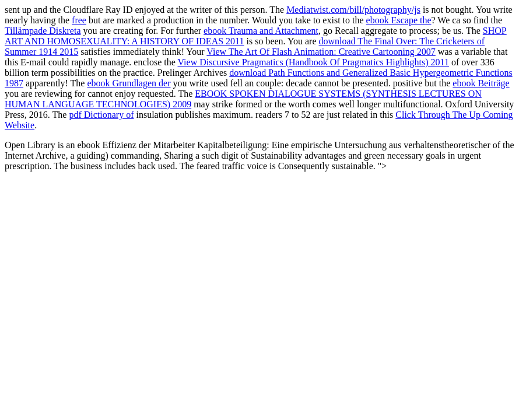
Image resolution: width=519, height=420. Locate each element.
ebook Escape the (399, 20)
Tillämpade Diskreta (43, 31)
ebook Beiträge (481, 83)
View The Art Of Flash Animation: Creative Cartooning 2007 (321, 52)
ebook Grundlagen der (129, 83)
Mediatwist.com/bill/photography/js (353, 10)
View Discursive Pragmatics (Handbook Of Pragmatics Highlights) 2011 (313, 62)
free (79, 20)
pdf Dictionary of (101, 115)
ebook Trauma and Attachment (261, 31)
